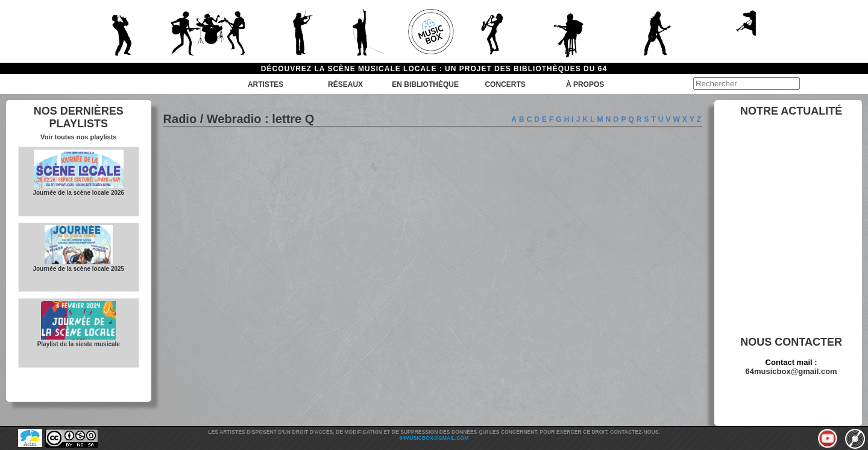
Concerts (505, 84)
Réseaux (345, 84)
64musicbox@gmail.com (791, 371)
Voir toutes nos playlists (78, 137)
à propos (585, 84)
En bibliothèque (425, 84)
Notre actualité (791, 111)
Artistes (266, 84)
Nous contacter (791, 342)
